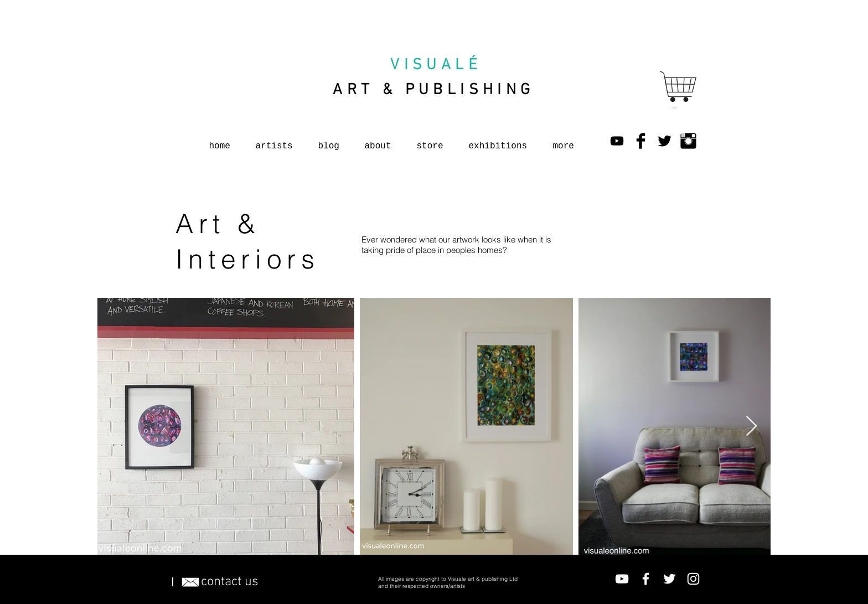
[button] (676, 108)
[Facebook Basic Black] (641, 141)
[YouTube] (617, 141)
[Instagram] (693, 579)
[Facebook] (646, 579)
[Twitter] (670, 579)
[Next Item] (751, 427)
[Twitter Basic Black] (665, 141)
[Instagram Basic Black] (688, 141)
